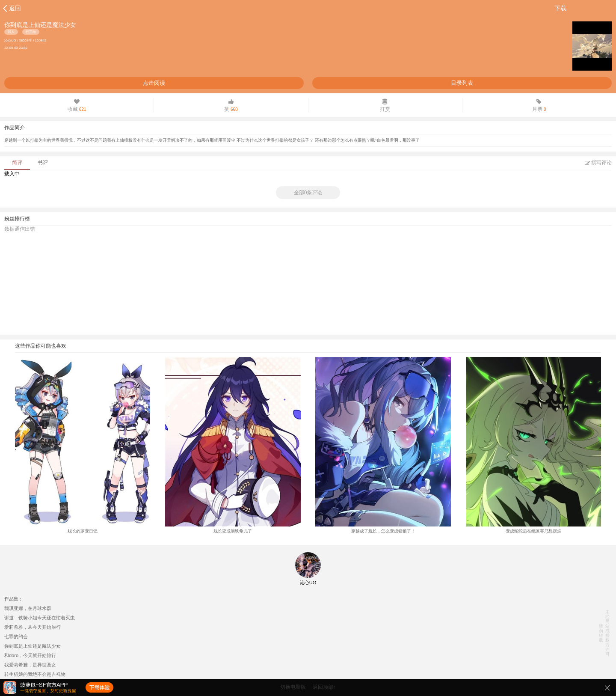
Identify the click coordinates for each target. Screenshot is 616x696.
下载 (560, 8)
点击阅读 (154, 83)
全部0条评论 (308, 193)
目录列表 (462, 83)
